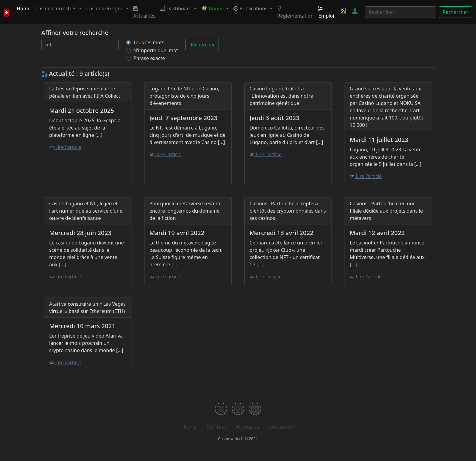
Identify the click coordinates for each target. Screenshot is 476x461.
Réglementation (295, 12)
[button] (215, 8)
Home (24, 8)
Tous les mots (149, 42)
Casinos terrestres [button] (57, 8)
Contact (217, 427)
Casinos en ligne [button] (105, 8)
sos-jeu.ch (282, 427)
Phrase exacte (149, 58)
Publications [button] (251, 8)
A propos (248, 427)
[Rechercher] (401, 12)
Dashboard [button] (177, 8)
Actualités (144, 12)
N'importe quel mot (156, 50)
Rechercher (456, 12)
